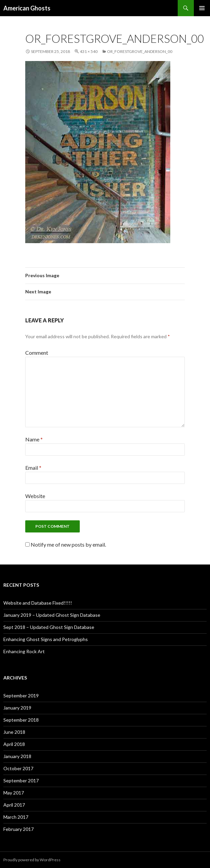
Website (35, 496)
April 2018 (14, 744)
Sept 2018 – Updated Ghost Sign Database (49, 627)
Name (34, 439)
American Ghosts (27, 8)
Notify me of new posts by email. (68, 544)
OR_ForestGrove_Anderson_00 (140, 51)
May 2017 (14, 793)
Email (33, 468)
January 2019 (17, 708)
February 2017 (19, 829)
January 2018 (17, 756)
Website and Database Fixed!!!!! (38, 603)
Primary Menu (202, 8)
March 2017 (16, 817)
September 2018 (21, 720)
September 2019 (21, 696)
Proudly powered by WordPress (32, 860)
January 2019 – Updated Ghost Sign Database (52, 615)
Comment (37, 353)
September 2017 (21, 780)
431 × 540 (89, 51)
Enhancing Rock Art (24, 651)
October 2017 (18, 768)
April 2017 (14, 805)
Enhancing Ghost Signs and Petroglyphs (46, 639)
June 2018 (14, 732)
